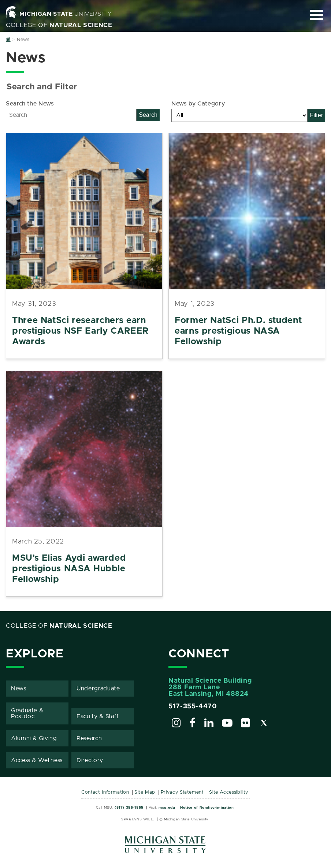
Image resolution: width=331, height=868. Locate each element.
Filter (316, 115)
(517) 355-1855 (129, 808)
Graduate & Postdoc (27, 713)
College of (59, 25)
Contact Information (105, 792)
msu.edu (167, 808)
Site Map (145, 792)
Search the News (30, 104)
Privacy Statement (182, 792)
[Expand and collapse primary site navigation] (317, 15)
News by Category (198, 104)
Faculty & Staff (98, 716)
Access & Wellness (37, 760)
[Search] (71, 115)
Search (148, 115)
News (19, 689)
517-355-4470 (193, 706)
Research (89, 738)
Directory (90, 760)
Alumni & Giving (34, 738)
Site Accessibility (229, 792)
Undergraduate (98, 689)
